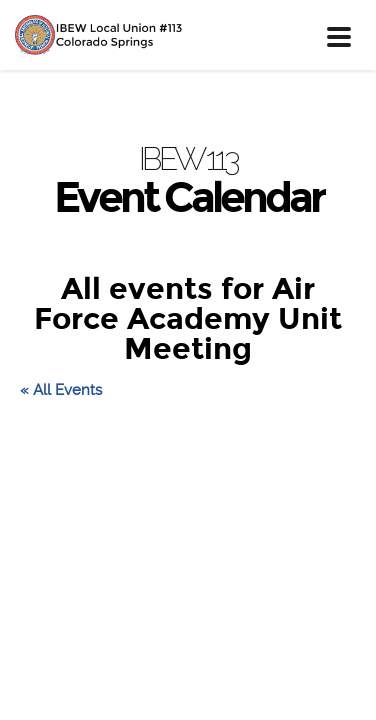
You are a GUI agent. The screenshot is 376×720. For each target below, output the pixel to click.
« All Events (61, 390)
